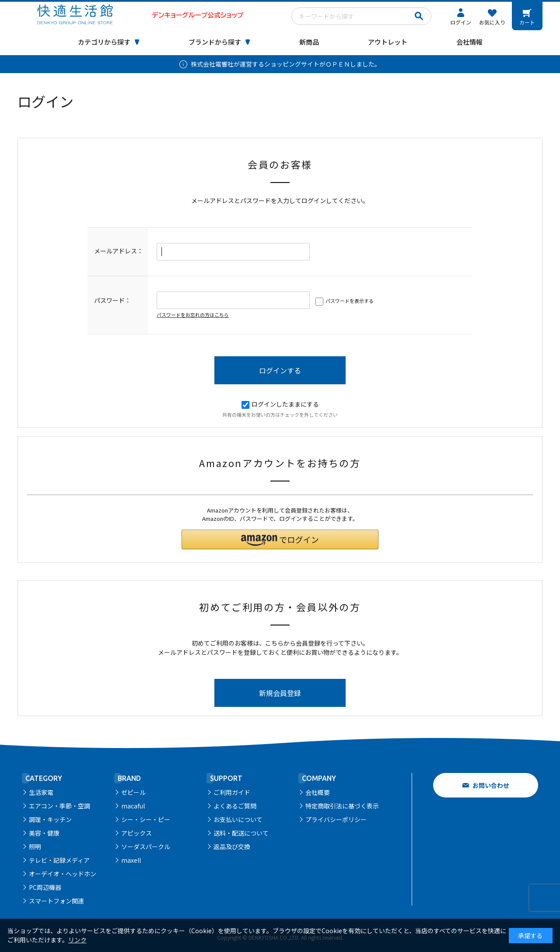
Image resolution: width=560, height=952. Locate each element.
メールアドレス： (119, 251)
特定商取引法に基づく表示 (342, 806)
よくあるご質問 (235, 806)
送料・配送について (241, 833)
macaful (133, 806)
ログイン (461, 22)
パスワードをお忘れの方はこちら (193, 315)
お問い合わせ (491, 785)
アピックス (136, 833)
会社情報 (469, 42)
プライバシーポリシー (336, 819)
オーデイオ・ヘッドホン (63, 874)
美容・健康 (44, 833)
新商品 (309, 42)
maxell (131, 860)
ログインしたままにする (280, 404)
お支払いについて (238, 819)
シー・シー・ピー (146, 819)
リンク (77, 940)
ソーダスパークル (146, 847)
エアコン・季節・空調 (59, 806)
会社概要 (318, 792)
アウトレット (388, 42)
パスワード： (112, 300)
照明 (35, 847)
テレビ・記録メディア (59, 860)
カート (527, 22)
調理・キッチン (50, 819)
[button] (280, 539)
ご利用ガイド (232, 792)
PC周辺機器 (45, 887)
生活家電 (41, 792)
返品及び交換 (232, 847)
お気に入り (492, 22)
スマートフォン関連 (56, 901)
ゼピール (133, 792)
